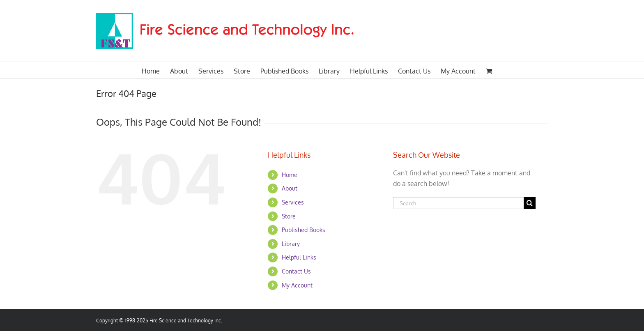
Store (289, 216)
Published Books (304, 230)
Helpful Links (299, 257)
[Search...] (458, 203)
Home (290, 175)
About (290, 188)
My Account (297, 285)
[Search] (530, 203)
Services (293, 202)
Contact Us (296, 271)
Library (291, 244)
